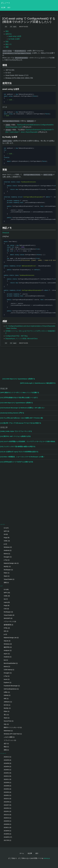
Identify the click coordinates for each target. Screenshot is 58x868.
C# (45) (5, 589)
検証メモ (9, 44)
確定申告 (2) (7, 647)
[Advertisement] (29, 362)
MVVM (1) (6, 705)
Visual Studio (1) (8, 579)
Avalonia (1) (6, 550)
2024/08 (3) (6, 763)
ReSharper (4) (7, 612)
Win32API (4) (7, 618)
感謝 (7, 47)
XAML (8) (6, 596)
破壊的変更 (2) (7, 625)
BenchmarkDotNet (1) (10, 663)
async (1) (6, 654)
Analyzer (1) (6, 650)
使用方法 (9, 34)
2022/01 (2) (6, 811)
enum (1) (5, 679)
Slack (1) (5, 576)
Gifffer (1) (6, 692)
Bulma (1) (6, 554)
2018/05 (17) (7, 837)
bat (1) (5, 660)
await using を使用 (15, 36)
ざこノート (6, 3)
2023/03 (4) (6, 792)
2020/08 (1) (6, 824)
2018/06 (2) (6, 834)
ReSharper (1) (7, 570)
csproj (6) (6, 602)
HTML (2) (6, 628)
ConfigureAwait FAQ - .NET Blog (17, 336)
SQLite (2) (6, 641)
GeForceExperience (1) (10, 689)
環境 (7, 31)
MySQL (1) (6, 566)
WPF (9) (5, 531)
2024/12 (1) (6, 757)
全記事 (3, 7)
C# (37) (5, 528)
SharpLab (6, 233)
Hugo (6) (5, 538)
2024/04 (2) (6, 766)
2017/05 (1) (6, 840)
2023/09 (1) (6, 782)
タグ (2, 586)
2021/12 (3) (6, 815)
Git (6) (5, 534)
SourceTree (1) (7, 721)
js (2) (4, 544)
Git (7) (5, 599)
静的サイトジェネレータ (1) (12, 727)
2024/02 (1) (6, 770)
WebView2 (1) (7, 731)
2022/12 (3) (6, 799)
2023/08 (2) (6, 786)
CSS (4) (5, 609)
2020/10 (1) (6, 818)
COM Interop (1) (8, 670)
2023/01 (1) (6, 795)
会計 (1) (5, 743)
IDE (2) (5, 631)
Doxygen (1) (6, 557)
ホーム (22, 853)
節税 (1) (5, 582)
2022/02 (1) (6, 808)
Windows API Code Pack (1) (12, 734)
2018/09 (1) (6, 831)
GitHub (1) (6, 695)
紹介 (9, 7)
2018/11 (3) (6, 827)
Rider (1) (5, 573)
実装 (7, 42)
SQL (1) (5, 724)
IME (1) (5, 698)
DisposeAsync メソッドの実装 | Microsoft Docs (22, 339)
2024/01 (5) (6, 773)
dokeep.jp (47, 858)
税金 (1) (5, 747)
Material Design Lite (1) (10, 563)
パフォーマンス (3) (9, 621)
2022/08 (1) (6, 802)
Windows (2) (7, 547)
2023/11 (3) (6, 779)
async (15, 27)
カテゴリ (3, 524)
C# (6, 27)
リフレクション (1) (9, 740)
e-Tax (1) (5, 560)
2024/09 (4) (6, 760)
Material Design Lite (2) (10, 638)
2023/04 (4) (6, 789)
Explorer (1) (6, 682)
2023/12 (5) (6, 776)
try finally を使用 (14, 39)
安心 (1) (5, 715)
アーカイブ (3, 753)
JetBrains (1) (7, 702)
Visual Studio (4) (8, 615)
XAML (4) (6, 541)
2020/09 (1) (6, 821)
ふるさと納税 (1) (8, 737)
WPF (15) (6, 593)
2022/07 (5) (6, 805)
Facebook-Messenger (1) (11, 686)
